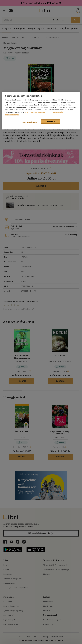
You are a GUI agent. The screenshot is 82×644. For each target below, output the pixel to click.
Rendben (51, 121)
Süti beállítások (30, 122)
